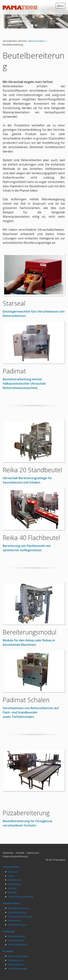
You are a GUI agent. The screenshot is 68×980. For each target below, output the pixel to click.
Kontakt (20, 844)
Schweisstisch (16, 952)
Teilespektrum (16, 932)
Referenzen (15, 871)
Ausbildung (14, 875)
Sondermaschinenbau (20, 908)
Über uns (13, 863)
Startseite (8, 844)
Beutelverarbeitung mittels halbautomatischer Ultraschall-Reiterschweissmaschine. (24, 375)
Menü (60, 6)
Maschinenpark (17, 927)
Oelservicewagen (18, 960)
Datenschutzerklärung (15, 848)
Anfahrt (12, 880)
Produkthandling (17, 904)
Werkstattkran (16, 956)
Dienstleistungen (17, 916)
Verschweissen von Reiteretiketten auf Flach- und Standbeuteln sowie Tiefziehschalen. (31, 704)
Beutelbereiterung (18, 899)
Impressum (33, 844)
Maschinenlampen (18, 947)
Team (11, 867)
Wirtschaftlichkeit (18, 936)
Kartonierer (15, 912)
